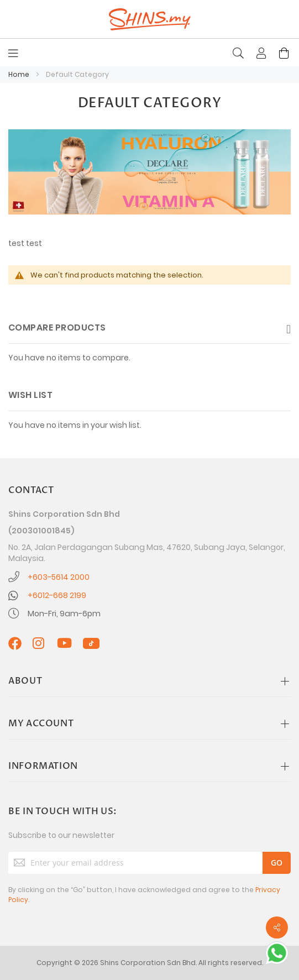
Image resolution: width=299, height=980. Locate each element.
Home (20, 74)
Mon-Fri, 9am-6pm (64, 614)
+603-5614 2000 (59, 577)
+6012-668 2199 (57, 595)
